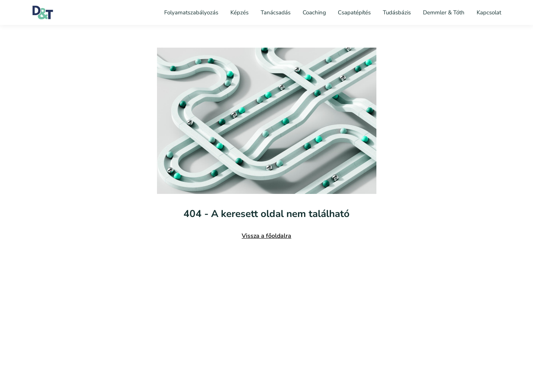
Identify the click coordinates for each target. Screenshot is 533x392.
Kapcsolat (489, 12)
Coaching (314, 12)
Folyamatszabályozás (192, 12)
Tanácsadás (276, 12)
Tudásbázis (397, 12)
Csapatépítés (354, 12)
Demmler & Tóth (444, 12)
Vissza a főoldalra (266, 236)
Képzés (239, 12)
